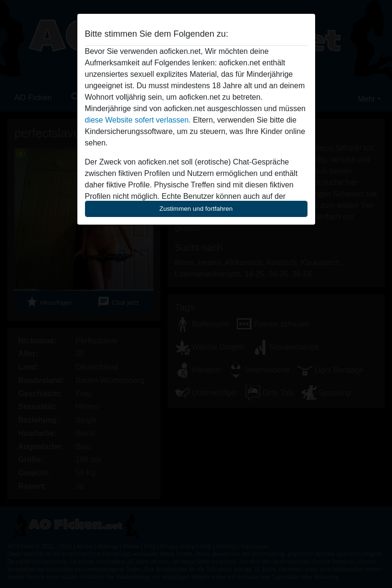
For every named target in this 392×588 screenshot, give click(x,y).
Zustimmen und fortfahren (196, 209)
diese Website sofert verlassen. (138, 120)
